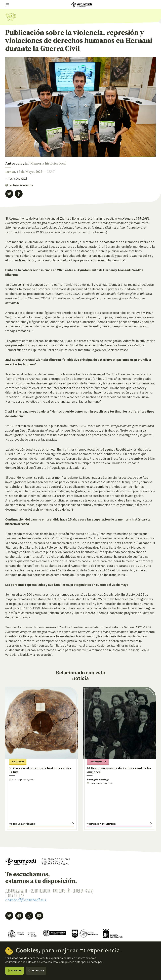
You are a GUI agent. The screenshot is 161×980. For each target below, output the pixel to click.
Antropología (16, 164)
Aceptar (15, 971)
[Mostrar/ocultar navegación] (8, 5)
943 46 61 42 (16, 896)
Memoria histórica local (48, 164)
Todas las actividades (101, 824)
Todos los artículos (22, 824)
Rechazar (36, 971)
